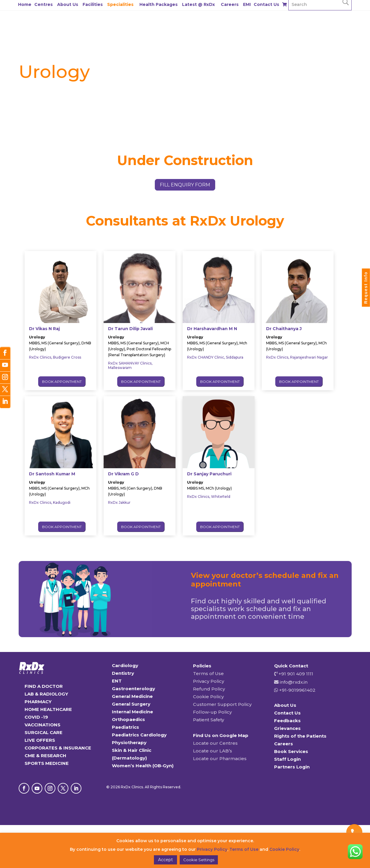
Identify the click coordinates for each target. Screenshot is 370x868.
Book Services (291, 751)
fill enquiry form (185, 185)
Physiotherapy (129, 742)
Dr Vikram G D (123, 474)
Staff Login (287, 759)
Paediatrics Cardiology (139, 735)
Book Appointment (62, 382)
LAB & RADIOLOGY (46, 694)
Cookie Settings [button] (199, 860)
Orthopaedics (128, 719)
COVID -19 (36, 717)
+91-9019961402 (297, 690)
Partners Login (292, 767)
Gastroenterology (133, 689)
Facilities (93, 4)
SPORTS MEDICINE (47, 763)
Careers (230, 4)
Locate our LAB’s (213, 751)
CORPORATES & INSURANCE (58, 748)
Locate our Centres (215, 743)
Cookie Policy (208, 697)
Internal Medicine (132, 712)
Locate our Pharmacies (220, 758)
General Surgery (131, 704)
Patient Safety (209, 720)
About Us (68, 4)
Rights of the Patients (300, 736)
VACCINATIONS (42, 725)
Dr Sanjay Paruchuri (209, 474)
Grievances (287, 728)
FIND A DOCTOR (44, 686)
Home (25, 4)
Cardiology (125, 665)
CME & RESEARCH (45, 756)
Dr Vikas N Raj (44, 329)
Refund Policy (209, 689)
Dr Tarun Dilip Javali (130, 329)
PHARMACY (38, 702)
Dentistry (123, 673)
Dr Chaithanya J (284, 329)
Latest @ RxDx (198, 4)
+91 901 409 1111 (295, 674)
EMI (247, 4)
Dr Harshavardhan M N (212, 329)
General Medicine (132, 696)
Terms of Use (208, 673)
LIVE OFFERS (40, 740)
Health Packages (159, 4)
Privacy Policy (209, 681)
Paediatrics (126, 727)
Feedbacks (287, 721)
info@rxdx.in (294, 682)
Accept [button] (165, 860)
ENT (117, 681)
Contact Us (266, 4)
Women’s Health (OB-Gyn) (143, 766)
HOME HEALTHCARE (48, 709)
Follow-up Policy (212, 712)
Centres (44, 4)
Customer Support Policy (222, 704)
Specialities (120, 4)
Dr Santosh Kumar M (52, 474)
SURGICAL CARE (44, 732)
